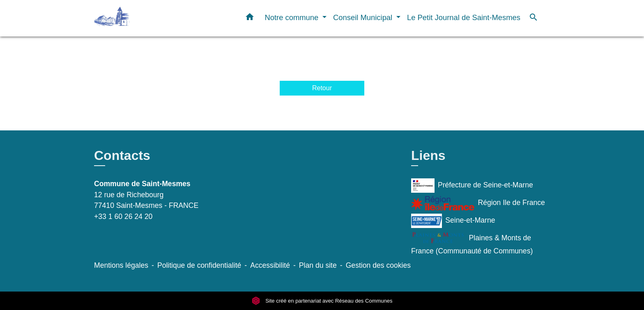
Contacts (122, 155)
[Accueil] (145, 18)
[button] (250, 18)
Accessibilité (270, 265)
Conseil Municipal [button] (364, 17)
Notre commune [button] (292, 17)
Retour (322, 88)
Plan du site (318, 265)
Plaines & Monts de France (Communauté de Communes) (472, 243)
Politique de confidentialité (199, 265)
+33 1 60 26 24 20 (123, 217)
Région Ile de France (478, 203)
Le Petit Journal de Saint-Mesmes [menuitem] (464, 17)
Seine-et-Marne (453, 221)
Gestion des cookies (378, 265)
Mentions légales (121, 265)
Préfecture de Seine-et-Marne (472, 186)
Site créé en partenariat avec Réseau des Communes (322, 301)
